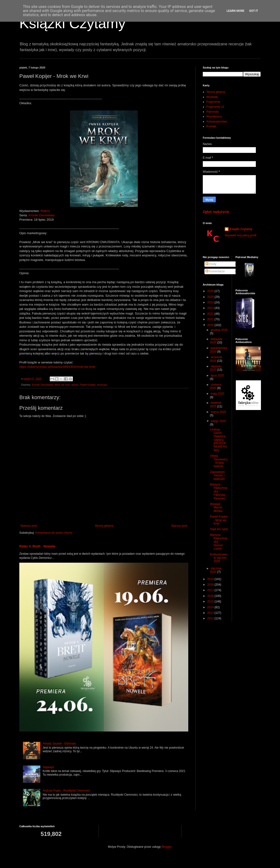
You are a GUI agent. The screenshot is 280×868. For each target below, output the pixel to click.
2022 (211, 314)
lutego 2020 (218, 421)
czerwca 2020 (216, 386)
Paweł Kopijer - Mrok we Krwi (219, 520)
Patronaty (213, 112)
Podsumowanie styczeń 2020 (219, 558)
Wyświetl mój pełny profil (241, 235)
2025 (211, 297)
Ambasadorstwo (217, 122)
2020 (211, 325)
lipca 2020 (217, 376)
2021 (211, 319)
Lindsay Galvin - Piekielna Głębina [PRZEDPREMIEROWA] (219, 440)
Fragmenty (213, 102)
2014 (211, 607)
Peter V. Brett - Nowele (37, 546)
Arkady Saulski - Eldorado (59, 744)
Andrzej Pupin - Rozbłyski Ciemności (66, 791)
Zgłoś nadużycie (216, 212)
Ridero (45, 211)
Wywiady (212, 97)
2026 (211, 291)
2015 (211, 601)
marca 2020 (218, 412)
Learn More (236, 11)
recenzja (102, 385)
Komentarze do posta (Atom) (54, 533)
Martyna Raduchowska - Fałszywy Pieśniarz (219, 492)
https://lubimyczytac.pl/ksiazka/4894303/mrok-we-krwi (57, 367)
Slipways (48, 767)
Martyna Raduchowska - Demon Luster (219, 542)
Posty (211, 264)
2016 (211, 596)
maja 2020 (217, 394)
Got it (254, 11)
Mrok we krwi (62, 385)
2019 (211, 579)
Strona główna (104, 526)
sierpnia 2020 (215, 368)
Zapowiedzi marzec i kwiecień (217, 475)
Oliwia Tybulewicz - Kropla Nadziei (219, 461)
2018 (211, 585)
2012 (211, 618)
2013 (211, 613)
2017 (211, 590)
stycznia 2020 (215, 570)
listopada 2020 (216, 341)
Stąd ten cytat (219, 529)
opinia (75, 385)
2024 (211, 302)
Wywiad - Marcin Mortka (216, 508)
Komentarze (215, 271)
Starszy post (179, 526)
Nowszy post (29, 526)
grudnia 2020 (219, 330)
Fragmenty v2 (215, 107)
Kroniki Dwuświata (42, 215)
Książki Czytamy (72, 23)
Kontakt (211, 126)
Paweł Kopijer (87, 385)
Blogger (166, 847)
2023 (211, 308)
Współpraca (214, 116)
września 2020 (216, 359)
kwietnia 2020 (215, 404)
